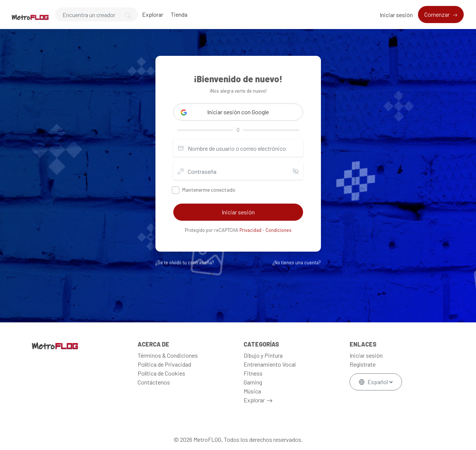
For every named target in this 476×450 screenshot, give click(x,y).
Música (252, 391)
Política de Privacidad (164, 364)
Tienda (179, 14)
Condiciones (279, 230)
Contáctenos (154, 382)
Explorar (153, 14)
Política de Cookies (161, 373)
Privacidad (250, 230)
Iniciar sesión (396, 15)
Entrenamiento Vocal (270, 364)
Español (374, 382)
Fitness (253, 373)
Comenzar (438, 14)
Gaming (253, 382)
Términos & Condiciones (168, 355)
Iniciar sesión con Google (225, 112)
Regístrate (363, 364)
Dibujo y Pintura (263, 355)
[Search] (97, 15)
